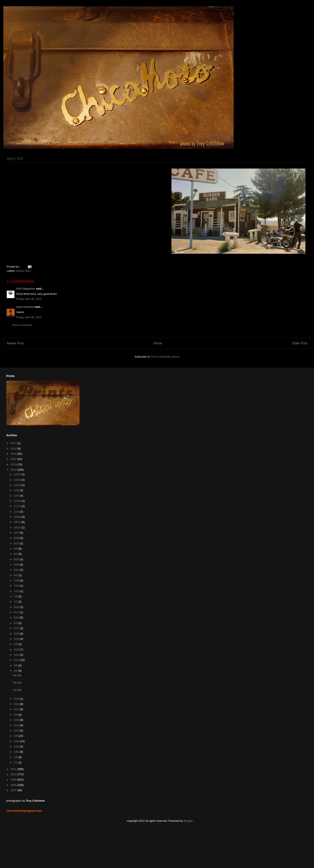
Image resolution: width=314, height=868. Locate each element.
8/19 (17, 565)
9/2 (16, 554)
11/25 (18, 501)
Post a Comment (22, 325)
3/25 (17, 699)
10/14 (18, 527)
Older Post (300, 343)
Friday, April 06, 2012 (29, 299)
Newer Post (15, 343)
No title (17, 675)
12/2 (17, 496)
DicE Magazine (26, 289)
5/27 (17, 628)
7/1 (16, 602)
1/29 (17, 741)
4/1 (16, 671)
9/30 (17, 538)
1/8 (16, 757)
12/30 (18, 474)
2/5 (16, 736)
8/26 (17, 559)
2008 (14, 785)
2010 (14, 774)
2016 (14, 449)
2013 (14, 464)
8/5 (16, 575)
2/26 (17, 720)
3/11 (17, 709)
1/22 (17, 746)
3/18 (17, 704)
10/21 (18, 522)
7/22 (17, 586)
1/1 (16, 762)
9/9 (16, 549)
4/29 (17, 650)
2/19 (17, 725)
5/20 (17, 634)
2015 (14, 454)
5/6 (16, 644)
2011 (14, 769)
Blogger (188, 821)
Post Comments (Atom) (165, 357)
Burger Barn (24, 271)
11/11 (18, 506)
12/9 (17, 490)
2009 (14, 780)
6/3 (16, 623)
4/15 (17, 660)
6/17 (17, 612)
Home (158, 343)
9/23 (17, 543)
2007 (14, 790)
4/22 (17, 655)
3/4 (16, 715)
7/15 (17, 591)
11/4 (17, 512)
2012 (14, 470)
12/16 (18, 485)
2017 (14, 443)
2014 (14, 459)
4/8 (16, 665)
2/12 (17, 731)
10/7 (17, 533)
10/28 (18, 517)
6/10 (17, 618)
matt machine (25, 307)
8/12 (17, 570)
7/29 (17, 580)
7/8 (16, 596)
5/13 (17, 639)
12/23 (18, 480)
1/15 (17, 752)
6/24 (17, 607)
